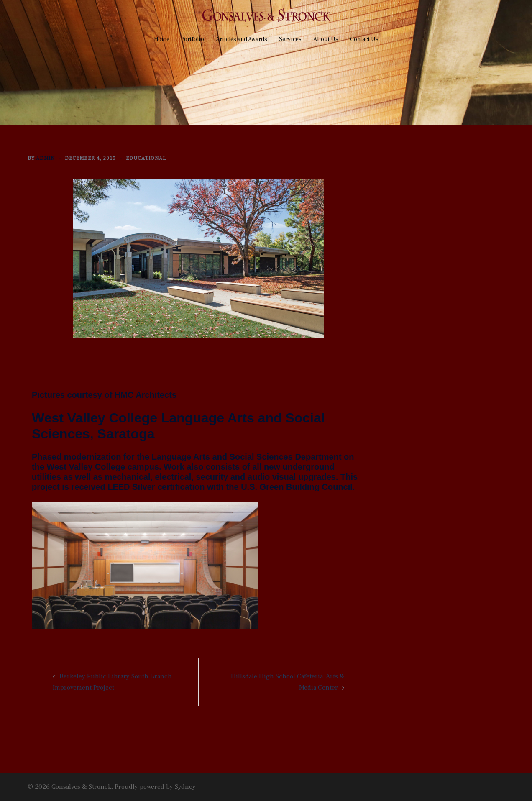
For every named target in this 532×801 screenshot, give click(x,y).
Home (162, 39)
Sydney (185, 787)
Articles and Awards (242, 39)
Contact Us (364, 39)
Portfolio (193, 39)
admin (45, 158)
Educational (146, 158)
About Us (326, 39)
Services (290, 39)
